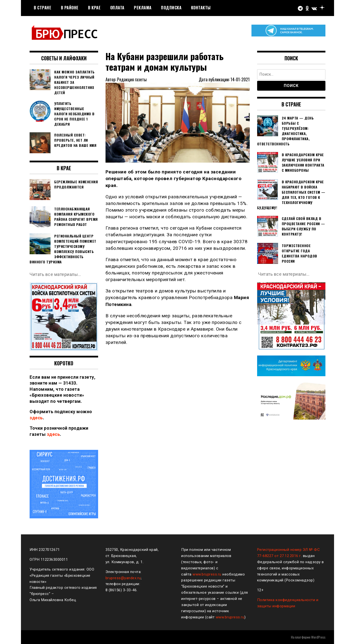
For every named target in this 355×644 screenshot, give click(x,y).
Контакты (201, 8)
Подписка (171, 8)
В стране (43, 8)
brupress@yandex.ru (123, 578)
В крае (94, 8)
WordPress (318, 637)
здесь (36, 418)
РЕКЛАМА (143, 8)
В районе (70, 8)
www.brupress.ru (207, 574)
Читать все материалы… (55, 274)
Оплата (117, 8)
